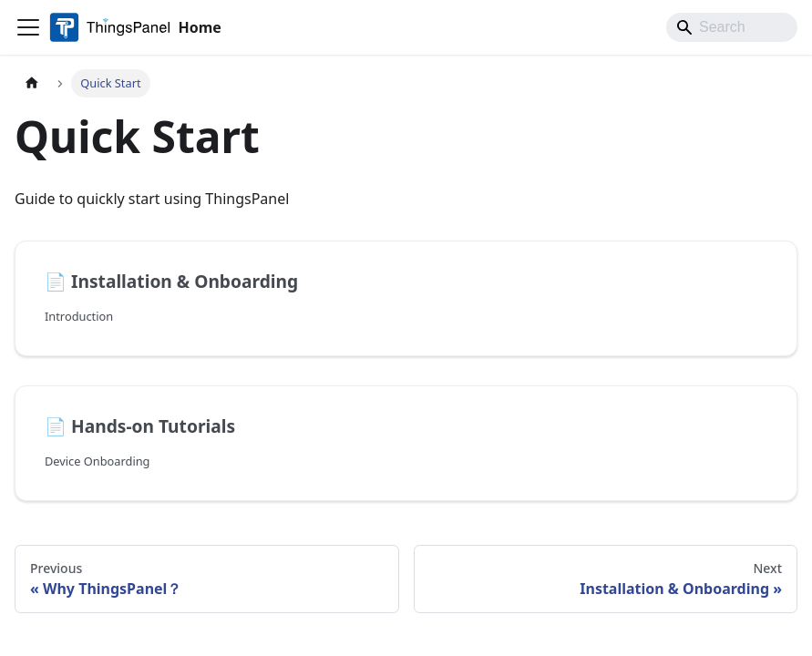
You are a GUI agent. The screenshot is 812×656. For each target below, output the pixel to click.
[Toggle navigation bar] (28, 27)
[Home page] (32, 83)
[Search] (732, 27)
